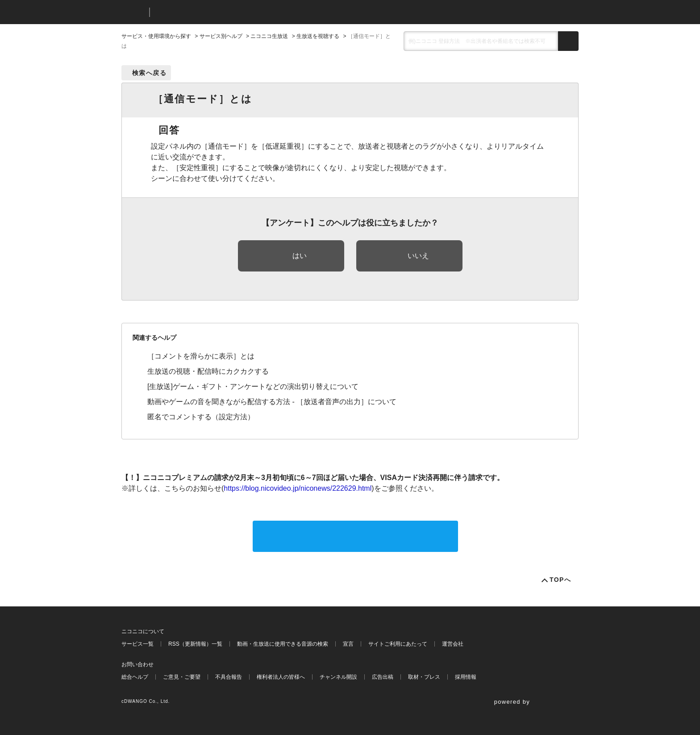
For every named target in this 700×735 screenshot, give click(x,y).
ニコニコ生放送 (269, 36)
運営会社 (453, 644)
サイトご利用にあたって (398, 644)
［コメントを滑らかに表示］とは (201, 356)
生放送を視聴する (318, 36)
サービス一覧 (137, 644)
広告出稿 (383, 677)
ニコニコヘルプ (204, 12)
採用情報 (466, 677)
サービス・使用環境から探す (156, 36)
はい (300, 256)
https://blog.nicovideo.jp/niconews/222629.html (298, 488)
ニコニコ (133, 12)
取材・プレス (424, 677)
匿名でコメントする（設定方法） (201, 417)
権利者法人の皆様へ (281, 677)
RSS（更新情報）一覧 (195, 644)
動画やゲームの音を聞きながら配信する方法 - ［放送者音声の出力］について (272, 402)
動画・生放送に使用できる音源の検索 (283, 644)
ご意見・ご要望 (182, 677)
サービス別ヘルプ (221, 36)
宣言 (348, 644)
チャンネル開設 (338, 677)
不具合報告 (229, 677)
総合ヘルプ (135, 677)
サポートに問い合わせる (355, 536)
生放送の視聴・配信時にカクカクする (208, 371)
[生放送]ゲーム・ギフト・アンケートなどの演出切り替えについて (253, 386)
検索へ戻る (149, 73)
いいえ (418, 256)
